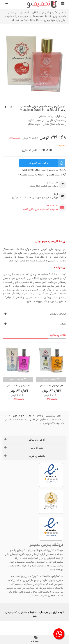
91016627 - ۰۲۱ (36, 416)
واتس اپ (30, 420)
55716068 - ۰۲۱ (16, 416)
